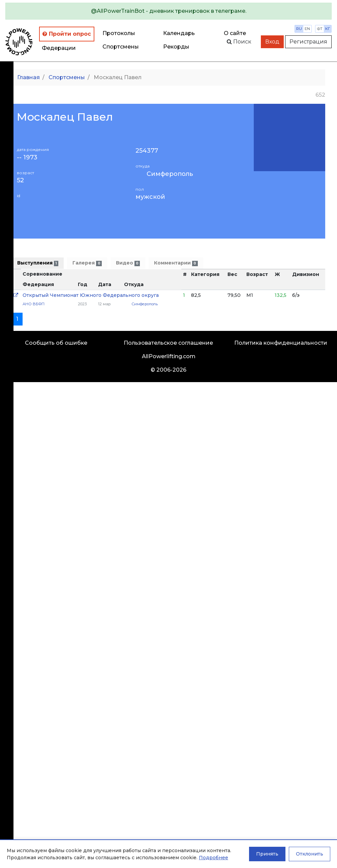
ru (299, 29)
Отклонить (310, 854)
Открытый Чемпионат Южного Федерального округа (91, 295)
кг (328, 29)
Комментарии (176, 263)
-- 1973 (27, 158)
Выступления (38, 263)
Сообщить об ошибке (56, 343)
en (307, 29)
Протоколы (119, 33)
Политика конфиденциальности (281, 343)
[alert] (168, 11)
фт (320, 29)
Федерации (59, 48)
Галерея (87, 263)
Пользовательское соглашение (168, 343)
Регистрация (308, 42)
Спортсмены (121, 47)
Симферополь (170, 174)
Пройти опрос (67, 34)
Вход (272, 42)
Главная (28, 77)
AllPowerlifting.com (169, 356)
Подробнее (213, 858)
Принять (267, 854)
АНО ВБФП (34, 304)
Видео (128, 263)
